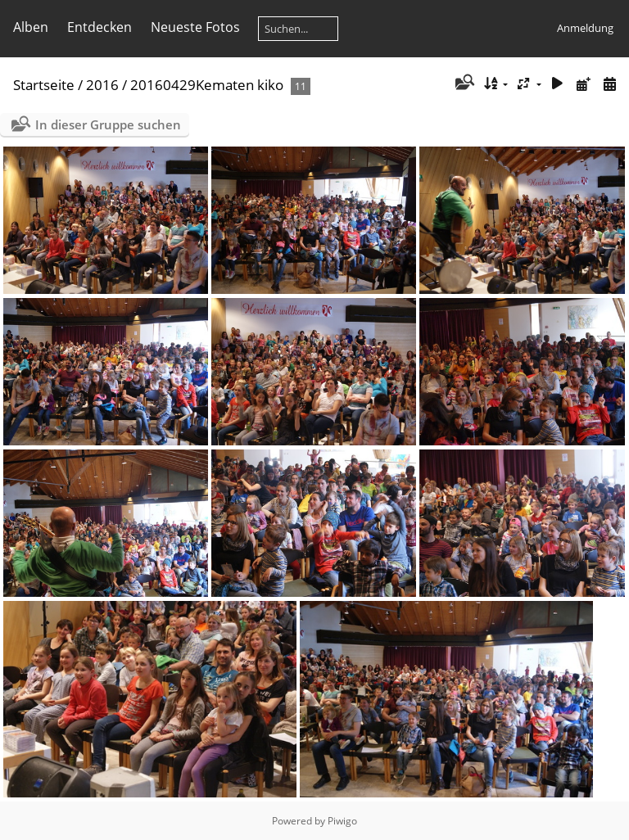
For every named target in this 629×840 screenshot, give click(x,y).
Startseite (44, 85)
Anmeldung (585, 28)
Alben (31, 27)
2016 (102, 85)
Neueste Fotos (195, 27)
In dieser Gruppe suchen (108, 124)
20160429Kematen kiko (207, 85)
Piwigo (342, 821)
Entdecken (100, 27)
